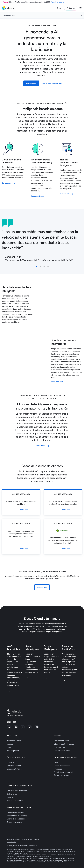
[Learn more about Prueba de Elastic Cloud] (63, 681)
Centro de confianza (62, 766)
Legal (56, 762)
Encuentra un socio (61, 741)
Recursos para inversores (17, 791)
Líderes (10, 744)
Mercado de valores (15, 801)
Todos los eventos (14, 822)
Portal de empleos (14, 766)
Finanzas (11, 797)
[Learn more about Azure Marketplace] (27, 679)
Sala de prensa (13, 751)
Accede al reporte (57, 2)
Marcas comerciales (14, 839)
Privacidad (58, 769)
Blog (9, 747)
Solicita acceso (60, 747)
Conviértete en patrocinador (18, 819)
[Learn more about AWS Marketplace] (9, 692)
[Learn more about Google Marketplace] (45, 679)
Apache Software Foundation (27, 860)
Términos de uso (27, 839)
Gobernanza (12, 794)
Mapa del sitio (12, 842)
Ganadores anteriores (16, 812)
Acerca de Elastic (14, 741)
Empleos (10, 762)
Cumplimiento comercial (63, 772)
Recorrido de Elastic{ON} (17, 816)
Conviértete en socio (62, 751)
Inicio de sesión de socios (64, 744)
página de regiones (54, 632)
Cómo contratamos (15, 769)
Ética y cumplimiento (62, 775)
